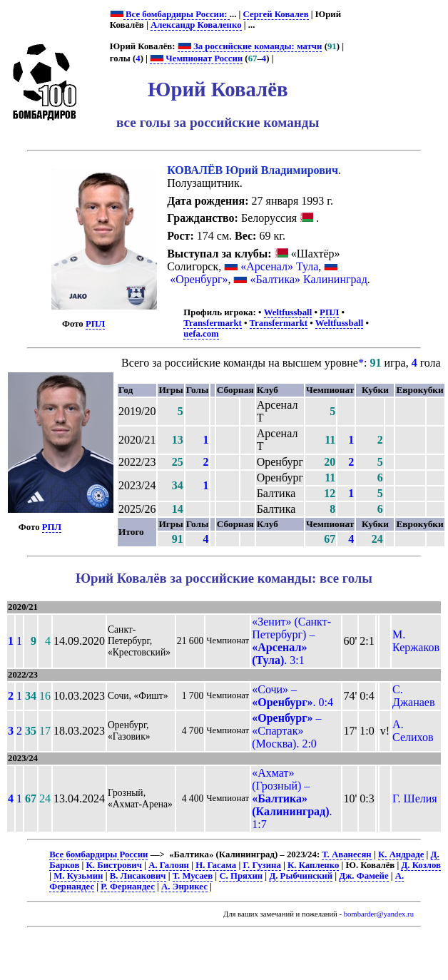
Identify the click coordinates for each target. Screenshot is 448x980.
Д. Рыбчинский (301, 876)
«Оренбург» (199, 279)
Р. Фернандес (128, 887)
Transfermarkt (213, 323)
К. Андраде (401, 854)
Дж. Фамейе (363, 876)
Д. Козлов (421, 865)
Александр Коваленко (196, 25)
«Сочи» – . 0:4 (292, 696)
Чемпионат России (196, 58)
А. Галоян (169, 865)
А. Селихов (413, 731)
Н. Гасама (216, 865)
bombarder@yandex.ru (379, 914)
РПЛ (95, 324)
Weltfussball (288, 312)
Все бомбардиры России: (177, 14)
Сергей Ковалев (276, 14)
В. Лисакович (138, 876)
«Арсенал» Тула (279, 266)
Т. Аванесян (346, 854)
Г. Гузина (261, 865)
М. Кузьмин (78, 876)
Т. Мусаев (193, 876)
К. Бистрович (114, 865)
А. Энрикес (184, 887)
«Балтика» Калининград (308, 279)
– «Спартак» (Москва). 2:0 (286, 731)
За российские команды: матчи (250, 46)
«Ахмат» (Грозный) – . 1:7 (292, 798)
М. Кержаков (416, 641)
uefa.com (201, 334)
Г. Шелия (415, 798)
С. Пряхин (241, 876)
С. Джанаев (413, 696)
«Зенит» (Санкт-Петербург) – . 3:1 (291, 641)
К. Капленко (313, 865)
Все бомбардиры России (98, 854)
